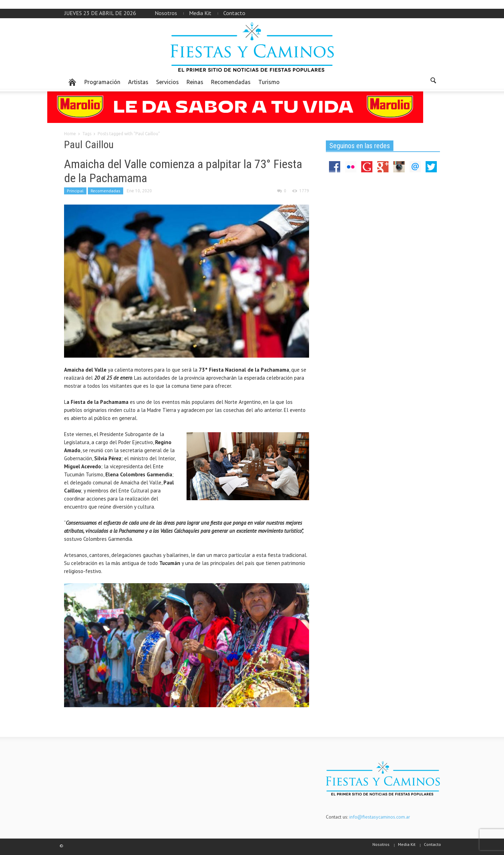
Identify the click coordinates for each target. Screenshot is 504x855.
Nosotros (166, 13)
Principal (75, 191)
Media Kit (200, 13)
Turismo (269, 82)
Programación (102, 82)
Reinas (195, 82)
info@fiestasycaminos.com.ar (380, 817)
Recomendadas (231, 82)
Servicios (167, 82)
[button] (433, 82)
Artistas (138, 82)
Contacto (234, 13)
